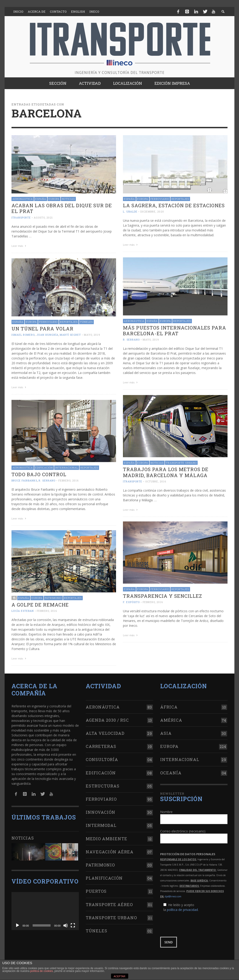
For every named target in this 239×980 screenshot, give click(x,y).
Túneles (86, 321)
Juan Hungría (47, 334)
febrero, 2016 (68, 479)
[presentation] (195, 923)
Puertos (96, 890)
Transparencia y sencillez (162, 594)
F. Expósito (131, 600)
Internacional (67, 466)
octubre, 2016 (156, 480)
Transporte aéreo (109, 903)
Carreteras (101, 745)
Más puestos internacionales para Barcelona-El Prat (175, 330)
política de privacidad (182, 908)
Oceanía (171, 771)
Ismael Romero (23, 334)
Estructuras (103, 784)
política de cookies (41, 971)
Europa (54, 199)
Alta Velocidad (105, 732)
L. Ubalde (130, 211)
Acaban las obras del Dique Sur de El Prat (62, 208)
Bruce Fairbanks (24, 479)
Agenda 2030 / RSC (107, 718)
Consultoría (102, 758)
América (171, 718)
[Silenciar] (65, 924)
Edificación (44, 466)
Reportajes (180, 199)
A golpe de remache (40, 603)
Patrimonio (53, 596)
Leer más (19, 246)
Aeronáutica (23, 199)
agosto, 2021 (43, 217)
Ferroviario (160, 199)
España (41, 199)
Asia (166, 732)
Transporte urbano (181, 461)
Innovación (101, 811)
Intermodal (101, 824)
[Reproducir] (17, 924)
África (169, 705)
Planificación (104, 877)
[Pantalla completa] (73, 924)
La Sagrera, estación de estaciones (174, 205)
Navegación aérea (110, 850)
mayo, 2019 (151, 339)
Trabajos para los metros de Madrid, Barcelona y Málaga (166, 471)
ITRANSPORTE (21, 217)
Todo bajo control (39, 473)
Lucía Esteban (23, 609)
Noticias (68, 199)
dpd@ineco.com (173, 895)
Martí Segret (70, 334)
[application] (45, 909)
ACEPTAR (119, 976)
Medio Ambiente (107, 837)
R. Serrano (131, 339)
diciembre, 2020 (152, 211)
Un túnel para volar (43, 328)
